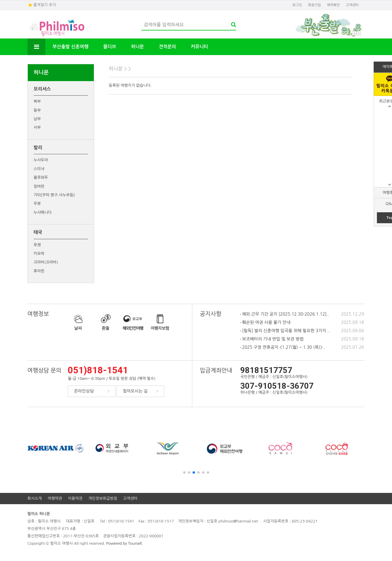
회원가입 (314, 5)
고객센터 (352, 5)
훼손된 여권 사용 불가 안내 (265, 322)
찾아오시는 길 (135, 391)
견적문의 (167, 47)
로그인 (297, 5)
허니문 (138, 47)
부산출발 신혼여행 (71, 47)
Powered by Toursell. (125, 543)
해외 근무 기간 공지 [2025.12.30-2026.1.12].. (285, 314)
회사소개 (35, 498)
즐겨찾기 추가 (45, 5)
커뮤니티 (199, 47)
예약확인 (333, 5)
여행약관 (55, 498)
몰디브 (110, 47)
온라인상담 (84, 391)
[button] (184, 472)
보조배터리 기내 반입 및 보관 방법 (272, 339)
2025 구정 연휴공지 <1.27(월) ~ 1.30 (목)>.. (283, 347)
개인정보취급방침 (103, 498)
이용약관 (75, 498)
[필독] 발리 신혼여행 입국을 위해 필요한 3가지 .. (285, 331)
